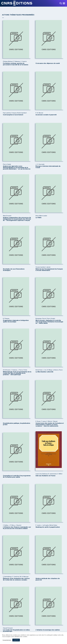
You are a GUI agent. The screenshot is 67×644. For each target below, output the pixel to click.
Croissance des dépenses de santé (48, 63)
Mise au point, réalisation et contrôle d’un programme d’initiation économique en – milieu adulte (49, 322)
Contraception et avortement (13, 115)
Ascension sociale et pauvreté (46, 115)
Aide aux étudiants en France (45, 476)
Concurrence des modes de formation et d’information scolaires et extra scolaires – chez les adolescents (50, 425)
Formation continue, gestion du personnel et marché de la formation (16, 64)
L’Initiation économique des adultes (48, 630)
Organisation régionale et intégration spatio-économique (16, 321)
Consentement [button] (7, 640)
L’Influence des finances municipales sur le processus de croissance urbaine (17, 528)
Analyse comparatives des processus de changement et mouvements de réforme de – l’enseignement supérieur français (17, 219)
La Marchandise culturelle (44, 372)
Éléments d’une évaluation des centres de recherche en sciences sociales (16, 579)
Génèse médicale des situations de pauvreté (48, 579)
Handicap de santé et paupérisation (48, 527)
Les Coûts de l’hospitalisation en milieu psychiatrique (16, 631)
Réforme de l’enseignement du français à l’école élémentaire (49, 270)
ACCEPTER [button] (16, 640)
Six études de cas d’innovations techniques (14, 270)
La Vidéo (39, 218)
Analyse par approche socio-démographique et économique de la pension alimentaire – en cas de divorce (17, 168)
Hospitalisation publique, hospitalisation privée (17, 424)
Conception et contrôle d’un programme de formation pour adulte (17, 476)
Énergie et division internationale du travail (48, 167)
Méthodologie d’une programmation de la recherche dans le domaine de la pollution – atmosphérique (17, 373)
